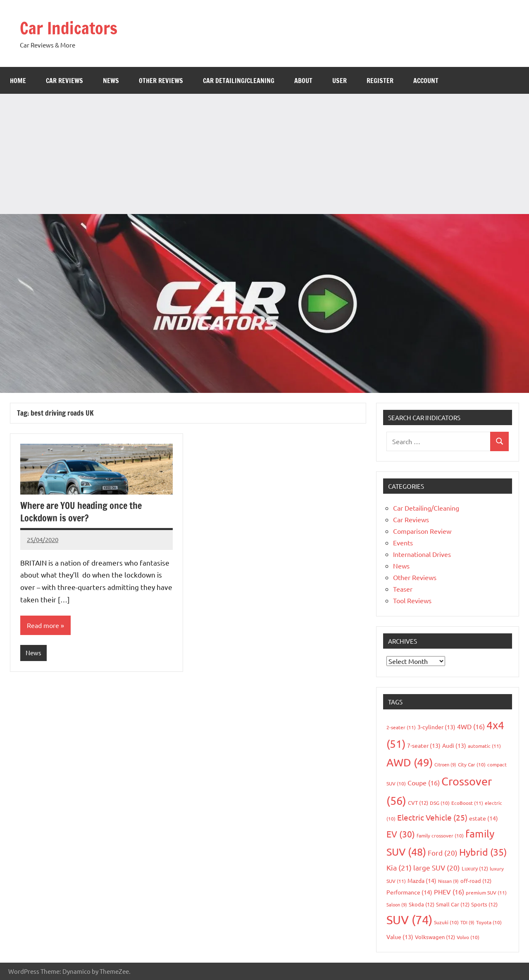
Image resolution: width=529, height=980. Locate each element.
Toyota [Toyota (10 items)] (489, 922)
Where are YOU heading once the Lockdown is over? (81, 512)
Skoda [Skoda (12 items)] (422, 904)
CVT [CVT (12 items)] (418, 803)
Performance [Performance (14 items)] (409, 892)
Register (380, 81)
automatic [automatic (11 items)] (484, 746)
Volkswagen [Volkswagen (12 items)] (435, 937)
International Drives (422, 554)
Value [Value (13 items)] (400, 937)
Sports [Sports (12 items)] (484, 904)
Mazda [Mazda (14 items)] (422, 880)
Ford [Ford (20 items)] (443, 853)
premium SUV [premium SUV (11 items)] (486, 892)
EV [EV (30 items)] (401, 834)
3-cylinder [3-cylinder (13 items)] (436, 727)
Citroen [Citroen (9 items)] (445, 764)
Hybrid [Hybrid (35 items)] (483, 852)
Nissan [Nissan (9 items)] (448, 881)
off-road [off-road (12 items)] (476, 881)
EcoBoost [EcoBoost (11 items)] (467, 803)
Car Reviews (64, 81)
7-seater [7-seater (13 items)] (424, 745)
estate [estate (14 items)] (484, 818)
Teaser (403, 589)
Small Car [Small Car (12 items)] (453, 904)
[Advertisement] (264, 152)
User (340, 81)
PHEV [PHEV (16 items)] (449, 892)
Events (403, 542)
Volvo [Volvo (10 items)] (468, 937)
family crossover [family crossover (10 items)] (440, 835)
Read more (43, 625)
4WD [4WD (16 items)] (471, 726)
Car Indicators (69, 28)
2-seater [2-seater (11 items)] (401, 727)
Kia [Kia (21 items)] (399, 867)
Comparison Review (422, 531)
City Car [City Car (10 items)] (472, 764)
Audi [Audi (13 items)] (454, 745)
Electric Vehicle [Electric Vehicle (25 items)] (432, 817)
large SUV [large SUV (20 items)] (437, 867)
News (111, 81)
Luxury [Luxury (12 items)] (475, 868)
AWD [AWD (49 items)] (410, 762)
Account (426, 81)
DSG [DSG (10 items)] (440, 803)
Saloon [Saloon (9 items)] (397, 904)
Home (18, 81)
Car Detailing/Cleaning (239, 81)
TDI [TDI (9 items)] (467, 922)
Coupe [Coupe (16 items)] (424, 783)
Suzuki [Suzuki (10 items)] (446, 922)
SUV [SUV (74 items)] (409, 920)
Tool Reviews (412, 600)
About (303, 81)
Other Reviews (161, 81)
